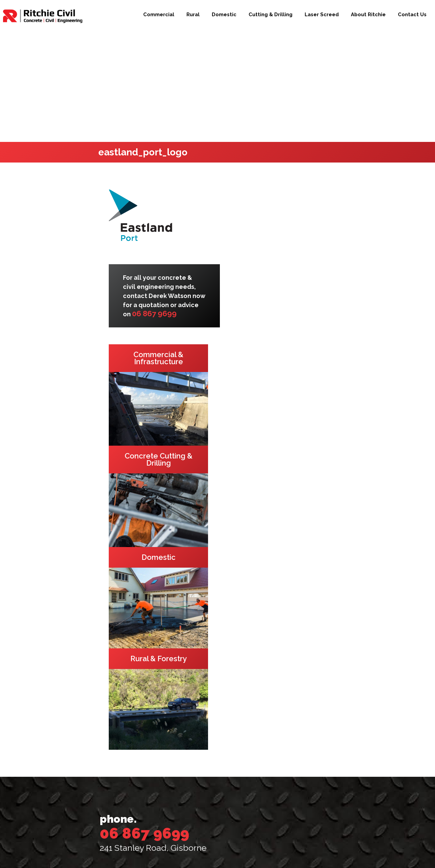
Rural (193, 14)
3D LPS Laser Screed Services (152, 795)
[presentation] (282, 815)
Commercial (159, 14)
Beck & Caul (290, 851)
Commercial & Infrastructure (155, 740)
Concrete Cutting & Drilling (152, 781)
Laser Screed (322, 14)
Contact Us (412, 14)
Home (117, 727)
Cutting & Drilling (271, 14)
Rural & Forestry (135, 754)
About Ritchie (368, 14)
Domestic (224, 14)
